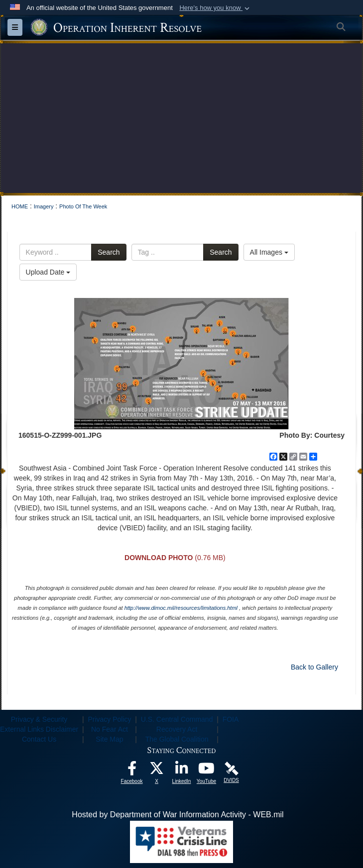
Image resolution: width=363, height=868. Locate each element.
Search (109, 252)
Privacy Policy (109, 719)
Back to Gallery (314, 667)
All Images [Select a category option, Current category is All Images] (269, 252)
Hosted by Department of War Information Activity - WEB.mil (178, 815)
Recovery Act (177, 729)
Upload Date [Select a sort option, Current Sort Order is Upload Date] (48, 272)
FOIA (231, 719)
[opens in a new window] (132, 771)
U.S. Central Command (177, 719)
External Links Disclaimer (39, 729)
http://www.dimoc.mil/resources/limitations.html (181, 608)
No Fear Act (110, 729)
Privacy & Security (39, 719)
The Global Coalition (177, 739)
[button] (215, 8)
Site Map (109, 739)
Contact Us (39, 739)
